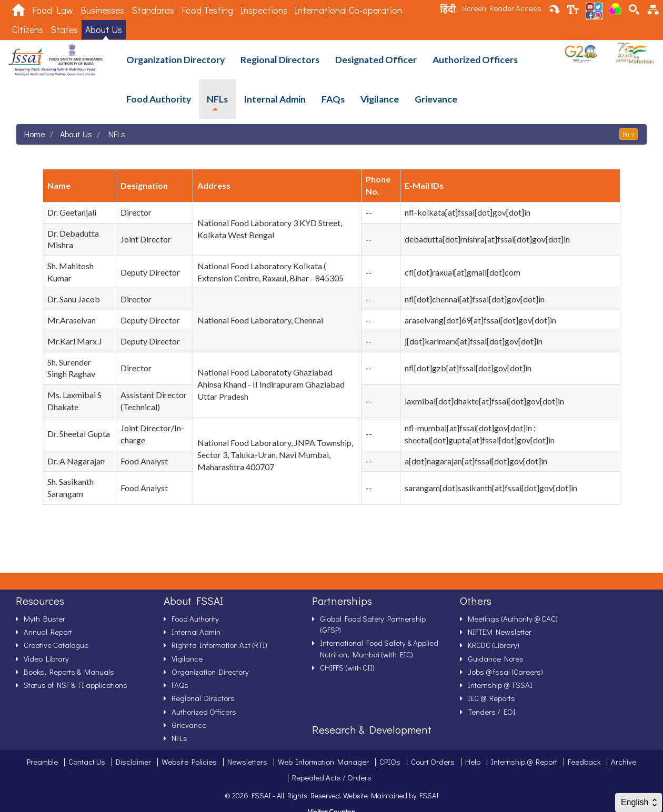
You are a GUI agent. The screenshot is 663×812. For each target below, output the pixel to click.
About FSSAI (193, 601)
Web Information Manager (323, 762)
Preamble (42, 762)
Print (629, 134)
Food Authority (159, 99)
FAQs (333, 99)
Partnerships (342, 601)
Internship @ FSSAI (500, 685)
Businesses (102, 10)
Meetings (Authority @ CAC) (513, 618)
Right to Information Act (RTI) (219, 645)
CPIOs (390, 762)
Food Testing (207, 10)
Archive (624, 762)
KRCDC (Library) (494, 645)
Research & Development (372, 729)
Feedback (584, 762)
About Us (104, 30)
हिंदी (448, 9)
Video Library (46, 658)
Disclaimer (133, 762)
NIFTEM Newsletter (500, 632)
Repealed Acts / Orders (332, 777)
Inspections (264, 10)
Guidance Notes (496, 658)
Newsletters (247, 762)
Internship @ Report (524, 762)
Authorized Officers (475, 60)
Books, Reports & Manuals (69, 672)
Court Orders (433, 762)
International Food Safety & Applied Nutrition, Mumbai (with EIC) (379, 648)
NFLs (217, 99)
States (64, 30)
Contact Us (87, 762)
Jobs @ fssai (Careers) (505, 672)
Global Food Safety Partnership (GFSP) (373, 624)
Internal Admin (275, 99)
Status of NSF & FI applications (76, 685)
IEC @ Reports (491, 698)
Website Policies (189, 762)
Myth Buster (44, 618)
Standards (153, 10)
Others (476, 601)
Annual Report (48, 632)
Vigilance (380, 99)
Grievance (436, 99)
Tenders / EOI (492, 712)
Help (473, 762)
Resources (40, 601)
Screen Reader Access (502, 8)
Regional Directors (280, 60)
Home (35, 134)
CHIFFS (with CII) (347, 667)
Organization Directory (175, 60)
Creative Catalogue (56, 645)
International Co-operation (348, 10)
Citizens (28, 30)
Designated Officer (376, 60)
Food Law (53, 10)
